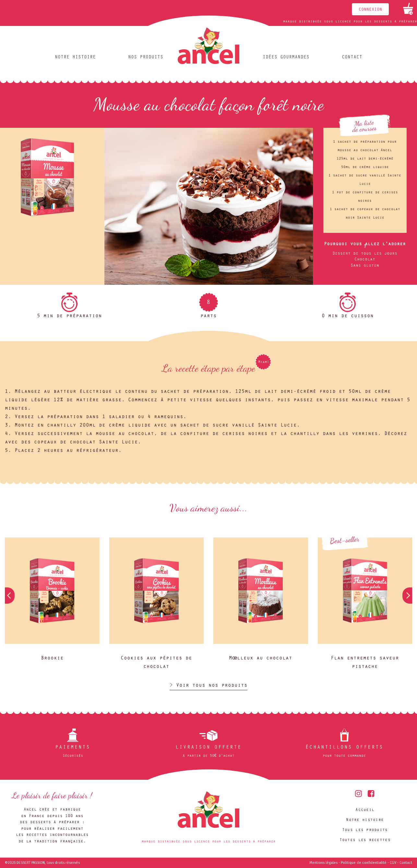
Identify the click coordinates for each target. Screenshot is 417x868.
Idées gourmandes (286, 58)
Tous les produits (365, 830)
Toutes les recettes (365, 840)
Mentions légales (323, 863)
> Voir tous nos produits (208, 686)
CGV (393, 863)
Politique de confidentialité (364, 863)
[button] (407, 596)
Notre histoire (75, 58)
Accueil (365, 810)
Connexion (370, 10)
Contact (352, 58)
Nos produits (146, 58)
